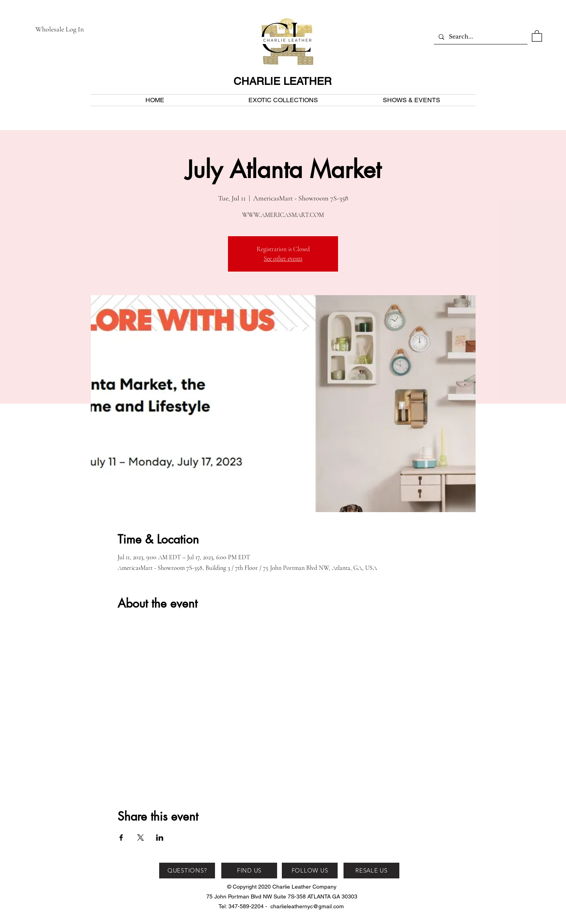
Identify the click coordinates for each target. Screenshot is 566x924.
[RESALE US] (371, 871)
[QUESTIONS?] (187, 871)
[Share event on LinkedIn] (160, 838)
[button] (537, 36)
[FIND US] (249, 871)
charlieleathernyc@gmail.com (307, 906)
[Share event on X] (141, 838)
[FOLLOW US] (310, 871)
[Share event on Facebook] (121, 838)
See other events (283, 259)
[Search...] (480, 37)
